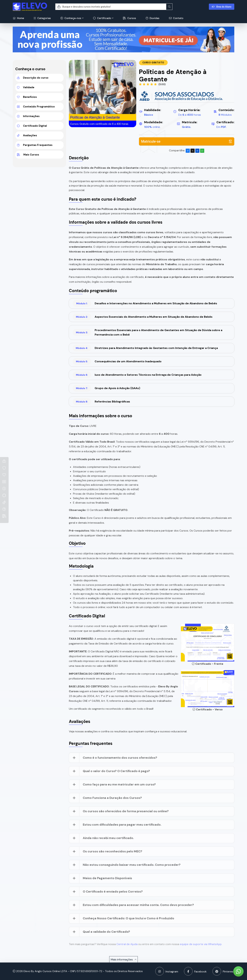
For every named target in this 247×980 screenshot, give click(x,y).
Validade (26, 87)
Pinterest (223, 971)
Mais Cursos (28, 155)
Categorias (42, 18)
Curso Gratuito (153, 63)
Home (18, 18)
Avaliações (27, 135)
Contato (176, 18)
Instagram (167, 971)
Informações (28, 116)
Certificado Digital (32, 126)
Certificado (102, 18)
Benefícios (27, 97)
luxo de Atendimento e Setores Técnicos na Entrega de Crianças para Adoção (137, 375)
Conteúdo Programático (36, 107)
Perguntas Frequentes (35, 145)
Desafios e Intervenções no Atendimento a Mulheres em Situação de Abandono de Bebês (145, 303)
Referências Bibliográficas (101, 402)
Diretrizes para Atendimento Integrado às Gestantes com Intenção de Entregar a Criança (145, 348)
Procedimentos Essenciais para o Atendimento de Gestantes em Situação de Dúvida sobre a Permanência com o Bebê (147, 332)
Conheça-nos (71, 18)
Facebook (195, 971)
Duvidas (153, 18)
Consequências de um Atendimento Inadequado (117, 361)
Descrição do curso (33, 78)
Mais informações (123, 959)
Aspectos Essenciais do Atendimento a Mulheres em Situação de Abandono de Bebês (143, 317)
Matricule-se (187, 141)
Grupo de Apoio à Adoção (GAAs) (106, 388)
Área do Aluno (222, 7)
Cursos (130, 18)
